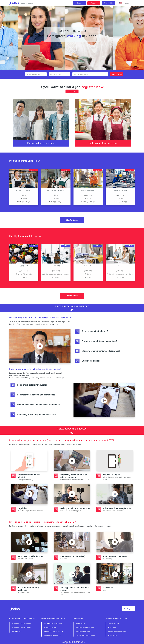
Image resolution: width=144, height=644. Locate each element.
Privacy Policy (112, 627)
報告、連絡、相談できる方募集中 (46, 190)
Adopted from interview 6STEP (52, 635)
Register (94, 3)
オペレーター (130, 266)
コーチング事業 (66, 266)
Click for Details (72, 220)
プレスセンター (98, 266)
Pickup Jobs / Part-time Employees (21, 627)
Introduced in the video (50, 627)
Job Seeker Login (17, 631)
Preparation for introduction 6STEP (54, 631)
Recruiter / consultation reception (85, 627)
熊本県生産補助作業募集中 (78, 190)
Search (117, 84)
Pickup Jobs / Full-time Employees (21, 623)
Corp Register (108, 3)
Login (79, 3)
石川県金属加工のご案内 (110, 190)
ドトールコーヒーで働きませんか (14, 190)
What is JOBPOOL (81, 623)
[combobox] (36, 84)
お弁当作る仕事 (34, 266)
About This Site (112, 635)
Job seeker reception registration (53, 623)
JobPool (14, 3)
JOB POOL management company (85, 635)
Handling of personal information (117, 631)
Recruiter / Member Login (83, 631)
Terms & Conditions (114, 623)
